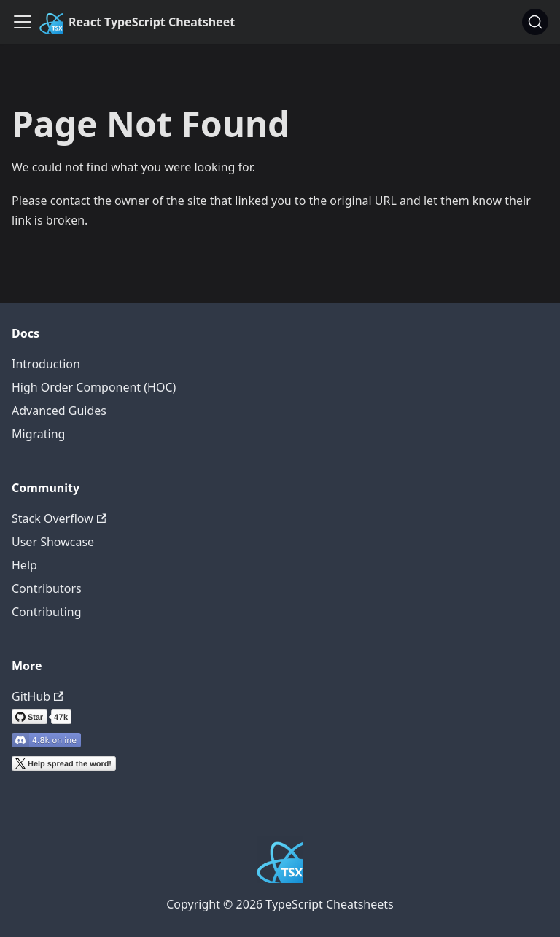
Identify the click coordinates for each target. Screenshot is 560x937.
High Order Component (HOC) (94, 387)
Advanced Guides (59, 411)
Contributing (47, 612)
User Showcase (53, 542)
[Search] (535, 22)
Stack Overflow (59, 518)
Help (24, 565)
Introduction (46, 364)
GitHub (38, 696)
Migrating (38, 434)
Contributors (47, 588)
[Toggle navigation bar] (23, 22)
